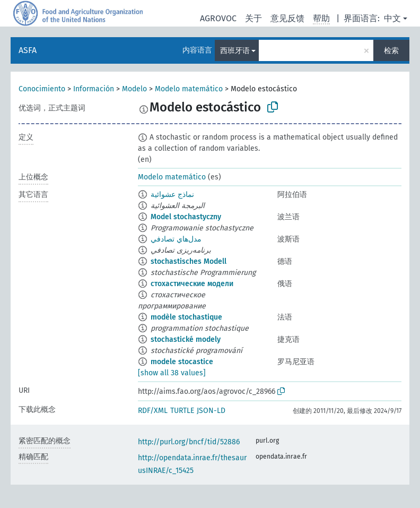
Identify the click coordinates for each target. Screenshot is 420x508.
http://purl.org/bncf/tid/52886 (189, 442)
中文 (392, 18)
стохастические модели (192, 284)
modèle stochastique (186, 317)
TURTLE (182, 411)
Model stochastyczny (186, 217)
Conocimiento (42, 89)
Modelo (134, 89)
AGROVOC (218, 18)
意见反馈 (287, 18)
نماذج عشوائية (172, 195)
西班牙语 (235, 51)
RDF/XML (153, 411)
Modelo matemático (189, 89)
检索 (391, 51)
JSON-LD (211, 411)
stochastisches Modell (189, 261)
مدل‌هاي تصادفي (176, 239)
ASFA (28, 50)
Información (94, 89)
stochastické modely (186, 339)
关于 (253, 18)
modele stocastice (182, 362)
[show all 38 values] (172, 373)
